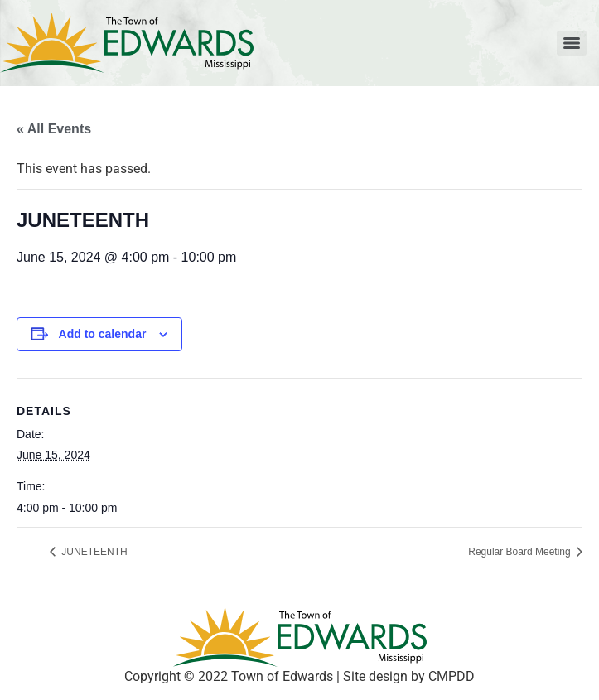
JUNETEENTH (93, 552)
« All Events (54, 129)
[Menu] (572, 43)
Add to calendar (103, 334)
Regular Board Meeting (521, 552)
